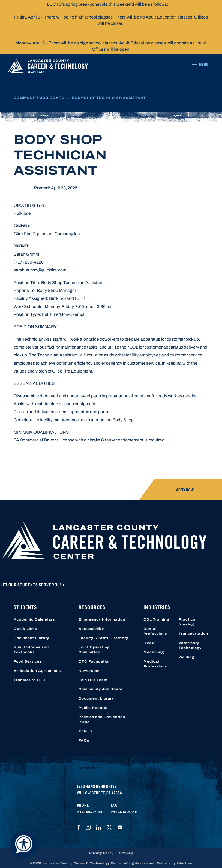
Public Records (94, 708)
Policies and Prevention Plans (102, 719)
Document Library (31, 638)
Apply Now (185, 490)
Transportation (193, 634)
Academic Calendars (34, 619)
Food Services (28, 661)
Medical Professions (155, 664)
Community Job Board (39, 98)
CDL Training (156, 619)
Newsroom (89, 671)
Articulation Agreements (38, 671)
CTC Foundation (95, 661)
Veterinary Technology (190, 645)
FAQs (84, 740)
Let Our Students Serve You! (31, 585)
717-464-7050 (90, 812)
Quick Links (25, 629)
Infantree (184, 863)
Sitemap (126, 853)
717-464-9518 (124, 812)
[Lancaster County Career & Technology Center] (48, 67)
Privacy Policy (101, 853)
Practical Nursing (188, 622)
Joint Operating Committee (94, 650)
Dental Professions (155, 631)
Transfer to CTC (30, 680)
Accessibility (91, 629)
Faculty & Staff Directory (103, 638)
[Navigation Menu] (200, 65)
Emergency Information (102, 619)
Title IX (86, 731)
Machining (154, 652)
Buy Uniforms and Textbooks (31, 650)
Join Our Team (93, 680)
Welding (186, 657)
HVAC (149, 643)
